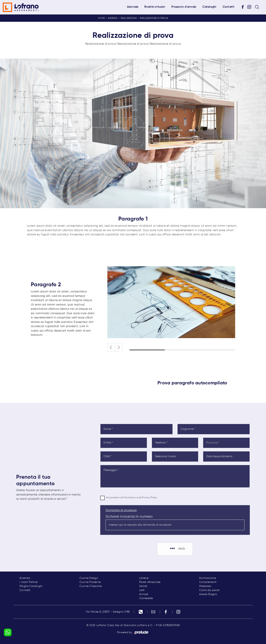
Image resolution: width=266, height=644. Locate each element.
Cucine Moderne (90, 582)
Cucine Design (89, 578)
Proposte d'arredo (184, 7)
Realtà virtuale (155, 7)
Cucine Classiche (91, 586)
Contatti (229, 7)
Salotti (143, 586)
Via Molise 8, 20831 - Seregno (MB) (108, 612)
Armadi (144, 594)
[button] (119, 347)
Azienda (133, 7)
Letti (142, 590)
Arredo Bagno (208, 594)
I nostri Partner (29, 582)
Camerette (146, 598)
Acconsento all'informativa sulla (132, 512)
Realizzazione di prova (154, 18)
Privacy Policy (150, 512)
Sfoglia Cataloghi (31, 586)
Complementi (208, 582)
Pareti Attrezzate (150, 582)
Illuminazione (207, 578)
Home (101, 18)
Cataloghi (209, 7)
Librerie (144, 578)
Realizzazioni (129, 18)
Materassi (205, 586)
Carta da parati (209, 590)
